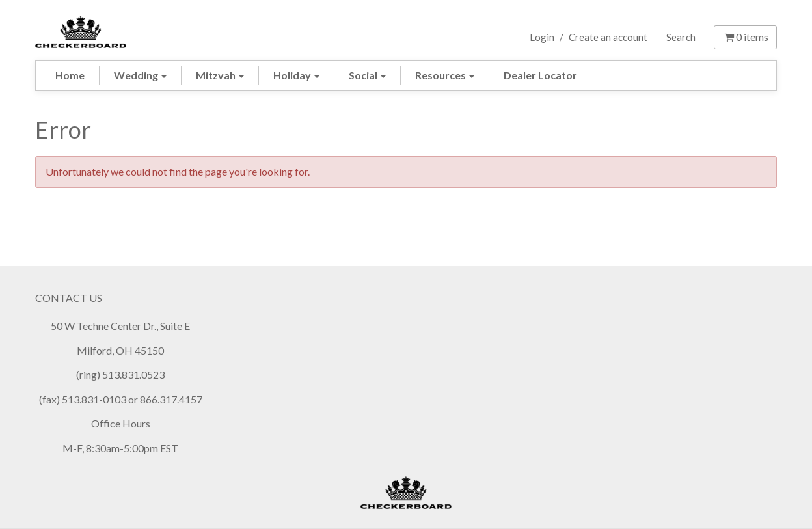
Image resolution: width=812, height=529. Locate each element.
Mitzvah (220, 75)
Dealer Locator (540, 75)
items (745, 37)
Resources (445, 75)
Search (681, 37)
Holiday (296, 75)
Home (70, 75)
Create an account (608, 37)
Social (367, 75)
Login (542, 37)
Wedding (140, 75)
